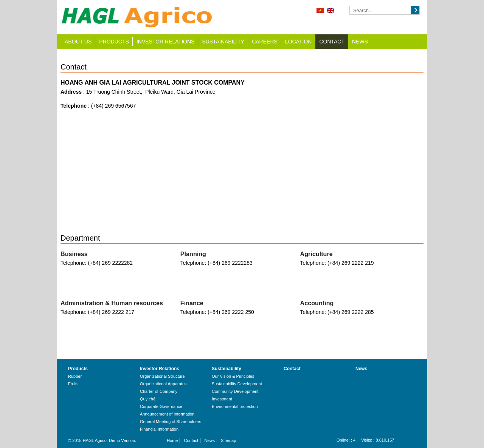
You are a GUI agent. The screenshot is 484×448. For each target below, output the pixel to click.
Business (74, 254)
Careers (265, 42)
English (330, 10)
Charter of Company (159, 391)
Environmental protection (235, 406)
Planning (193, 254)
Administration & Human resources (112, 303)
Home (172, 440)
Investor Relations (166, 42)
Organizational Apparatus (163, 384)
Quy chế (148, 399)
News (360, 42)
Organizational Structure (162, 376)
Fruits (73, 384)
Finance (192, 303)
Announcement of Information (167, 414)
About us (78, 42)
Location (299, 42)
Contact (332, 42)
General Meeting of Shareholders (171, 422)
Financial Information (159, 429)
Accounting (317, 303)
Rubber (75, 376)
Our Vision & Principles (233, 376)
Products (114, 42)
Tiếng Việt (320, 10)
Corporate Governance (161, 406)
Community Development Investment (235, 395)
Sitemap (228, 440)
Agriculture (316, 254)
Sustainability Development (237, 384)
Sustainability (223, 42)
